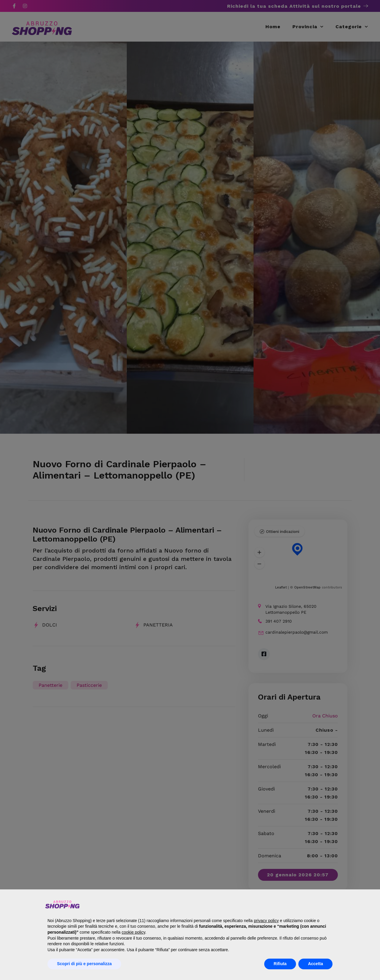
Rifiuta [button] (280, 964)
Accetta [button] (315, 964)
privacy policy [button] (266, 921)
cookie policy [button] (133, 932)
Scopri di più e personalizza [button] (84, 964)
